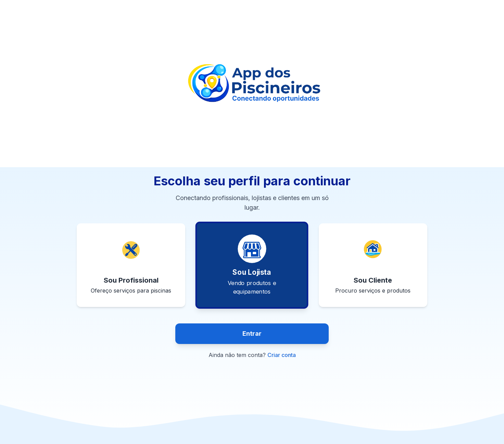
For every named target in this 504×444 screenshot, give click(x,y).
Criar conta (282, 355)
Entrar (252, 334)
